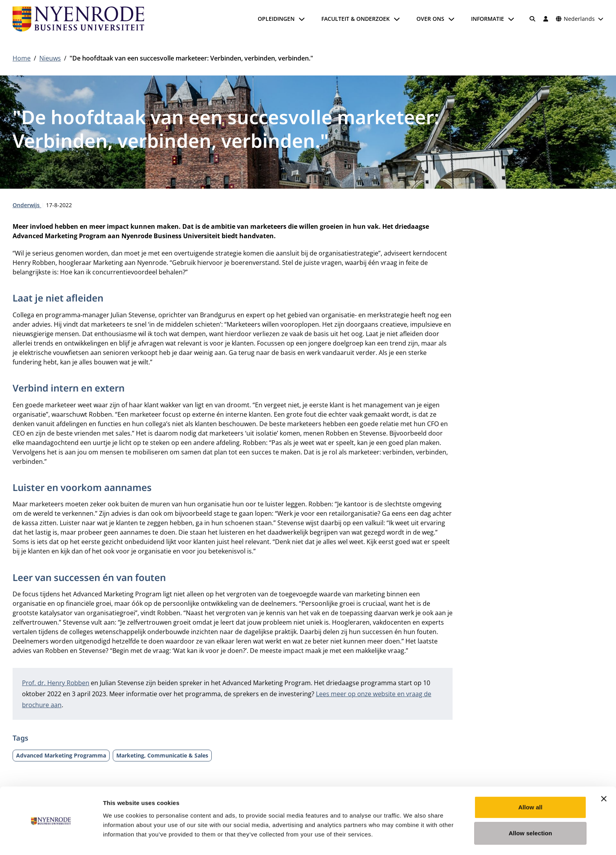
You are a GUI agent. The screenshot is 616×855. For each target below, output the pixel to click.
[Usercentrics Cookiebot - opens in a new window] (51, 840)
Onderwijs (27, 205)
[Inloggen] (546, 19)
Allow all (530, 784)
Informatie (488, 19)
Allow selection (531, 810)
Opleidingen (276, 19)
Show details (412, 839)
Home (22, 58)
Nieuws (50, 58)
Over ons (430, 19)
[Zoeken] (533, 19)
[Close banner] (604, 775)
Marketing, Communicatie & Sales (162, 755)
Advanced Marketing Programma (61, 755)
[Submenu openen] (302, 19)
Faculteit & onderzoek (356, 19)
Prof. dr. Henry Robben (56, 683)
